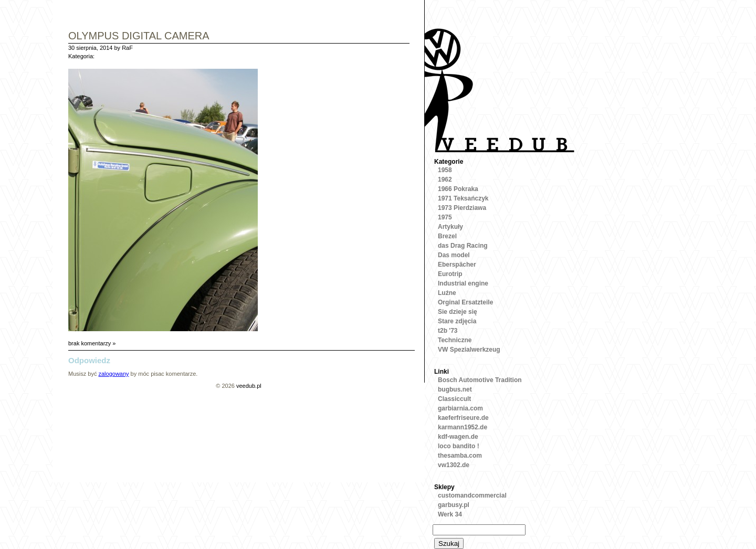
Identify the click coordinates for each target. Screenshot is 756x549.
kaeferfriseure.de (463, 418)
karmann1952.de (463, 427)
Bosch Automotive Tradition (480, 380)
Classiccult (454, 399)
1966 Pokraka (458, 189)
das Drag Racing (463, 246)
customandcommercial (472, 495)
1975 (445, 217)
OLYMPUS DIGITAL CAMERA (139, 36)
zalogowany (113, 374)
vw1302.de (454, 465)
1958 (445, 170)
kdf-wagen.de (458, 437)
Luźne (447, 293)
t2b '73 (448, 331)
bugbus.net (455, 389)
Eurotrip (450, 274)
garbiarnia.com (460, 408)
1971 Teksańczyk (463, 198)
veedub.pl (249, 386)
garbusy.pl (454, 505)
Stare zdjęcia (457, 321)
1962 (445, 180)
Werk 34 (450, 514)
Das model (454, 255)
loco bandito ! (459, 446)
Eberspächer (457, 265)
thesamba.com (460, 456)
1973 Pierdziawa (462, 208)
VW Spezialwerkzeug (469, 350)
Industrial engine (463, 283)
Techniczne (455, 340)
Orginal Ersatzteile (465, 302)
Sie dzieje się (458, 312)
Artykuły (450, 227)
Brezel (447, 236)
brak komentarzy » (92, 343)
